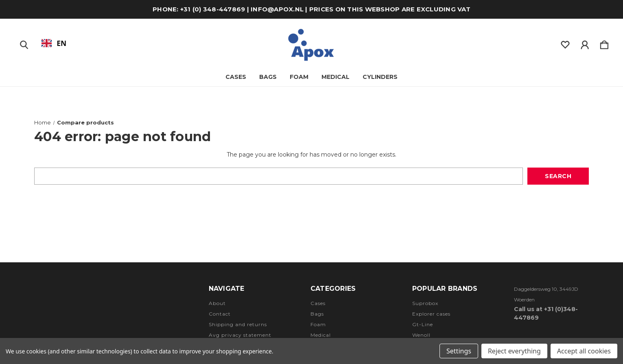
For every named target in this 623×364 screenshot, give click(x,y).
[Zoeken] (24, 43)
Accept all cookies (584, 351)
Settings (459, 351)
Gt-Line (423, 324)
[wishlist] (565, 43)
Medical (336, 77)
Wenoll (421, 335)
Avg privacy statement (240, 335)
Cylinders (380, 77)
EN (54, 43)
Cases (236, 77)
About (217, 303)
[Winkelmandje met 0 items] (604, 43)
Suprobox (425, 303)
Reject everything (514, 351)
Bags (317, 314)
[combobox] (54, 43)
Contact (220, 314)
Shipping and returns (238, 324)
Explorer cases (431, 314)
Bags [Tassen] (268, 77)
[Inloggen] (585, 43)
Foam (299, 77)
